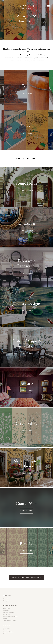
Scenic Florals (6, 609)
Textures (5, 618)
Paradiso (5, 634)
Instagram (6, 599)
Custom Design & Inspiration (10, 616)
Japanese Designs (7, 614)
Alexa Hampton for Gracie (10, 620)
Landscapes (6, 611)
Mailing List (6, 601)
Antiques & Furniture (8, 632)
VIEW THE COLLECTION (26, 93)
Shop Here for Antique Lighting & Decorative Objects (26, 578)
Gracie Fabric (6, 628)
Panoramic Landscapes (9, 613)
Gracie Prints (6, 630)
